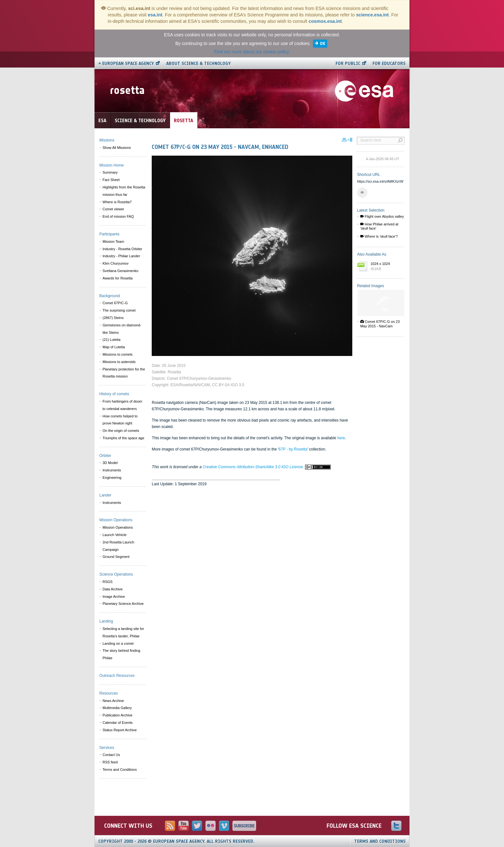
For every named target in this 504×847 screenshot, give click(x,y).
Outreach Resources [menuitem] (117, 676)
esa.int (155, 15)
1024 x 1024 (386, 267)
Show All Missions (117, 148)
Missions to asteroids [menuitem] (119, 362)
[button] (362, 193)
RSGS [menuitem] (108, 582)
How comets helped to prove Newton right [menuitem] (120, 420)
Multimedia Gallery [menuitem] (117, 708)
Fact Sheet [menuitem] (111, 180)
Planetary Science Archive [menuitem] (123, 604)
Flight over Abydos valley (382, 216)
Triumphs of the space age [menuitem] (123, 438)
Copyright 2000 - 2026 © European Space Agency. (176, 841)
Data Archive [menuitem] (113, 589)
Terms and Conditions (380, 841)
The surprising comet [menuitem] (119, 310)
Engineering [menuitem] (112, 478)
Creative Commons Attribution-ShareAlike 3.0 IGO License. (266, 467)
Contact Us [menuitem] (111, 755)
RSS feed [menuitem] (110, 762)
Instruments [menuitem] (112, 470)
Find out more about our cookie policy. (252, 52)
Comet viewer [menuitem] (113, 209)
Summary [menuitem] (110, 172)
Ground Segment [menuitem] (116, 557)
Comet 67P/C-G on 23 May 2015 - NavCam (380, 324)
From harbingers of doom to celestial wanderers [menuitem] (122, 405)
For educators (389, 64)
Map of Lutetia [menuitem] (114, 347)
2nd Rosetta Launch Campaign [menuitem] (118, 546)
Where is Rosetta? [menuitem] (117, 202)
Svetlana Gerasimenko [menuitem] (120, 271)
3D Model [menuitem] (110, 463)
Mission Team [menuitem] (113, 241)
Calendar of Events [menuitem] (118, 723)
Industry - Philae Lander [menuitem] (121, 256)
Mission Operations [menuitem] (118, 527)
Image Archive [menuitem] (114, 597)
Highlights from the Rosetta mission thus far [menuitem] (124, 191)
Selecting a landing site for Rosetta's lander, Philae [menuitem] (123, 632)
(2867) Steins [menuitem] (113, 318)
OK (323, 44)
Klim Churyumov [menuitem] (116, 263)
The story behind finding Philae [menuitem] (121, 654)
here (341, 438)
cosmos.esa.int (325, 21)
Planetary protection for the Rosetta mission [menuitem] (124, 373)
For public (348, 64)
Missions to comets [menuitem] (118, 354)
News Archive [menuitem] (113, 701)
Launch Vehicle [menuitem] (115, 535)
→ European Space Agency (126, 64)
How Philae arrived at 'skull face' (379, 226)
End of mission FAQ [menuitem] (118, 216)
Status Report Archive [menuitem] (120, 730)
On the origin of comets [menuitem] (121, 431)
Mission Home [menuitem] (112, 165)
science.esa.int (373, 15)
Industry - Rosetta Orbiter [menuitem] (122, 249)
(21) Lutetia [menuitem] (112, 340)
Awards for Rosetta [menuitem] (117, 278)
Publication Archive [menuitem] (117, 715)
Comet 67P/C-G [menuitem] (115, 303)
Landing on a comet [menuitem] (118, 643)
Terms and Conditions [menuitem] (120, 770)
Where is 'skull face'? (379, 236)
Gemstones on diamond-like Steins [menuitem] (122, 329)
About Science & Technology (198, 64)
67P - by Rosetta (293, 449)
